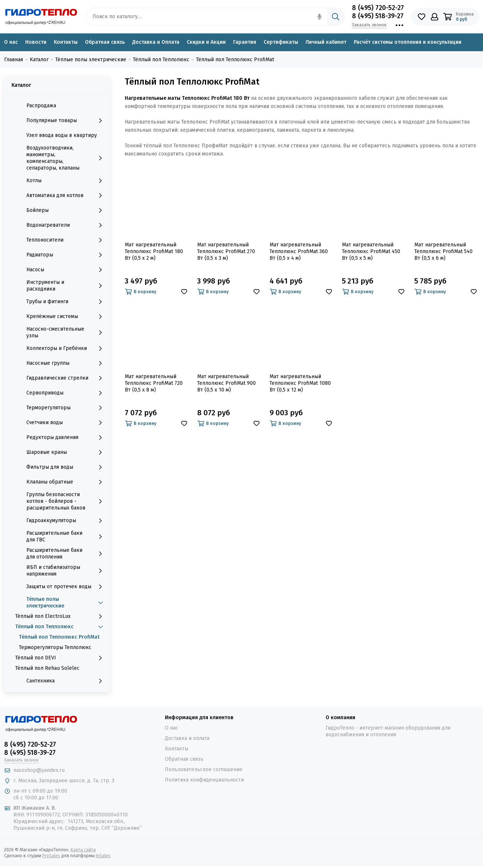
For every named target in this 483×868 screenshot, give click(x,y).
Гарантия (245, 42)
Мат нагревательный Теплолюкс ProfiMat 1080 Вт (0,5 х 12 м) (300, 383)
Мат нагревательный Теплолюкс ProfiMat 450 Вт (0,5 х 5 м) (371, 251)
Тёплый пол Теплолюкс (61, 627)
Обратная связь (105, 42)
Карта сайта (83, 850)
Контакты (66, 42)
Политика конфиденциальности (204, 780)
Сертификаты (281, 42)
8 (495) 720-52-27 (378, 8)
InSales (103, 856)
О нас (11, 42)
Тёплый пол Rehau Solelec (47, 668)
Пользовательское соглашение (204, 769)
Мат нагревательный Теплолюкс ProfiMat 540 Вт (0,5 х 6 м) (443, 251)
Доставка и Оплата (156, 42)
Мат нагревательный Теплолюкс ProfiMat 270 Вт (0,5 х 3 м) (226, 251)
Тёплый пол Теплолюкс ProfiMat (59, 637)
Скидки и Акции (206, 42)
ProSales (51, 856)
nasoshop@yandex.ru (39, 770)
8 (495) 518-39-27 (378, 16)
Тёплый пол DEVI (61, 658)
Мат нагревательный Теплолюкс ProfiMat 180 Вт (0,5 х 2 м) (154, 251)
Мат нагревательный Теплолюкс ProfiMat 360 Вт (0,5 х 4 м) (299, 251)
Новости (36, 42)
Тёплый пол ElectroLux (61, 616)
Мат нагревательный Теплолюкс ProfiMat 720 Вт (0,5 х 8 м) (154, 383)
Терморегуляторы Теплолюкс (55, 647)
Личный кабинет (326, 42)
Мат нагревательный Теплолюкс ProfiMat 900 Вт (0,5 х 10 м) (226, 383)
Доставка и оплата (187, 738)
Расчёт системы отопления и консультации (408, 42)
